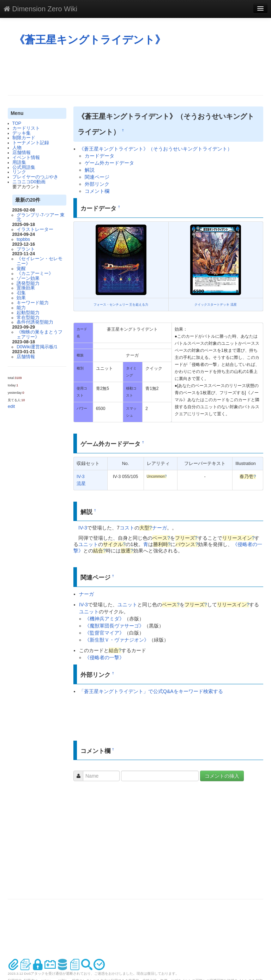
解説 (90, 170)
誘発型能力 (28, 283)
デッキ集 (22, 133)
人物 (17, 148)
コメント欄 (97, 191)
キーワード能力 (33, 303)
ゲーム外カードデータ (109, 163)
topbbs (23, 239)
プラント (26, 249)
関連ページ (97, 177)
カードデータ (100, 156)
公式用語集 (24, 167)
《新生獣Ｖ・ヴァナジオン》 (117, 640)
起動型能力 (28, 313)
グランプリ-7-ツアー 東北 (41, 218)
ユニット (88, 544)
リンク (19, 172)
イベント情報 (26, 158)
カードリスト (26, 128)
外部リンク (97, 184)
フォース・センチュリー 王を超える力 (121, 305)
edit (11, 406)
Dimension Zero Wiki (40, 9)
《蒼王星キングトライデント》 (90, 40)
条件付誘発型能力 (35, 322)
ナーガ (159, 528)
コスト (127, 528)
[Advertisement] (136, 71)
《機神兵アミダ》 (104, 619)
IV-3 (80, 477)
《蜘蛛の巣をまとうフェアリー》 (40, 335)
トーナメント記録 (31, 143)
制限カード (24, 138)
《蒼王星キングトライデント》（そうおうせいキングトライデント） (156, 149)
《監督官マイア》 (104, 633)
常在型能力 (28, 318)
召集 (21, 293)
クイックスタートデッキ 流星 (216, 305)
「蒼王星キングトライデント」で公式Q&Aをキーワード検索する (151, 691)
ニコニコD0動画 (29, 182)
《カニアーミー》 (35, 274)
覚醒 (21, 269)
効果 (21, 298)
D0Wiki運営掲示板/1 (37, 347)
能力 (21, 308)
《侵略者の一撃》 (104, 657)
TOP (17, 123)
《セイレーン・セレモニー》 (40, 261)
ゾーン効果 (28, 278)
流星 (81, 484)
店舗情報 (22, 153)
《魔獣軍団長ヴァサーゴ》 (114, 626)
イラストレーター (35, 229)
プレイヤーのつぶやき (35, 177)
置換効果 (26, 288)
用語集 (19, 163)
